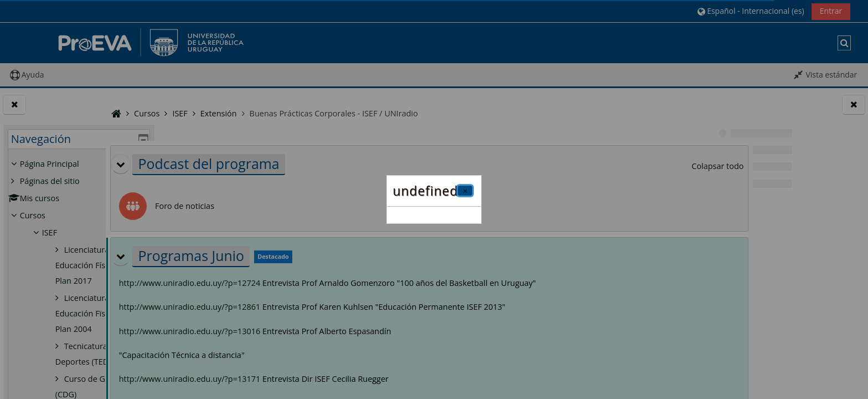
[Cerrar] (465, 191)
